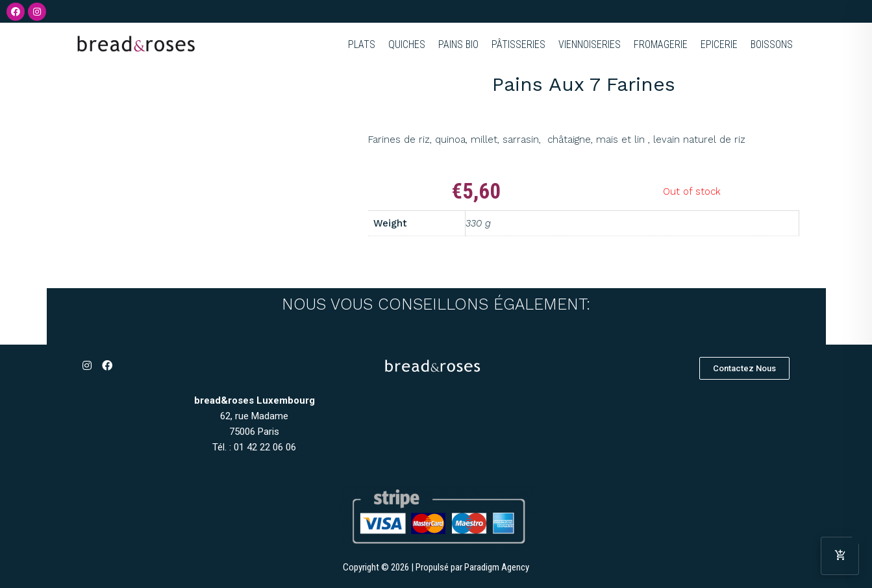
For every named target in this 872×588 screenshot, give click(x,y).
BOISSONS (772, 44)
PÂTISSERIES (518, 44)
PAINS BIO (458, 44)
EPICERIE (719, 44)
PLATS (362, 44)
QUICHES (407, 44)
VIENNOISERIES (590, 44)
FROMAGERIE (661, 44)
